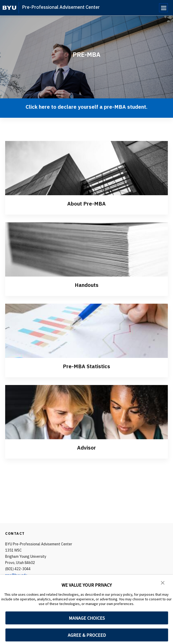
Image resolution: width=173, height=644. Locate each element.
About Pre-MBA (86, 204)
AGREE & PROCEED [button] (87, 635)
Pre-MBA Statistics (86, 366)
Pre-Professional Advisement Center (61, 7)
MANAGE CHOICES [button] (87, 618)
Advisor (86, 448)
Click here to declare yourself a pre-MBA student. (86, 107)
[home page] (9, 8)
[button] (163, 582)
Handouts (87, 285)
